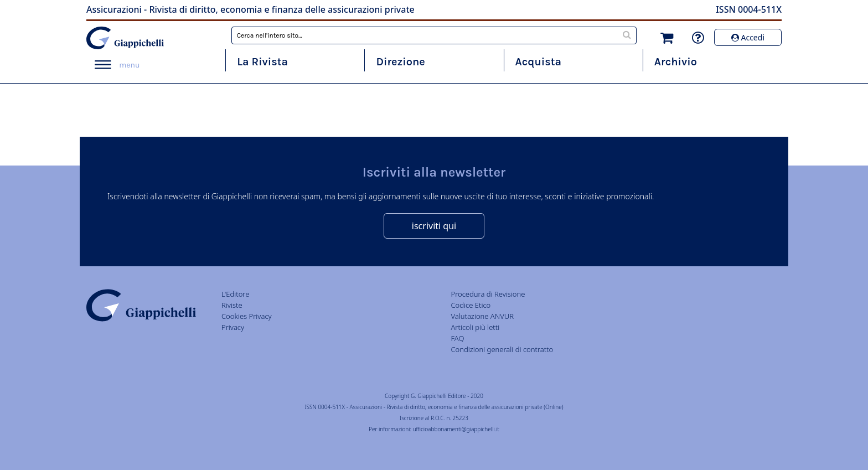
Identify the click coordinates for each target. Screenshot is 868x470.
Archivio (676, 62)
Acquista (538, 62)
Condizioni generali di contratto (502, 349)
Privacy (233, 327)
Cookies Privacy (247, 316)
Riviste (232, 305)
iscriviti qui (434, 226)
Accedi (748, 37)
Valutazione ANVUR (482, 316)
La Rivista (262, 62)
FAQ (457, 338)
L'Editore (235, 294)
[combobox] (434, 35)
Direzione (400, 62)
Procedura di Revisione (488, 294)
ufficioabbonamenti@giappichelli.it (456, 429)
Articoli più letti (475, 327)
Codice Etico (471, 305)
